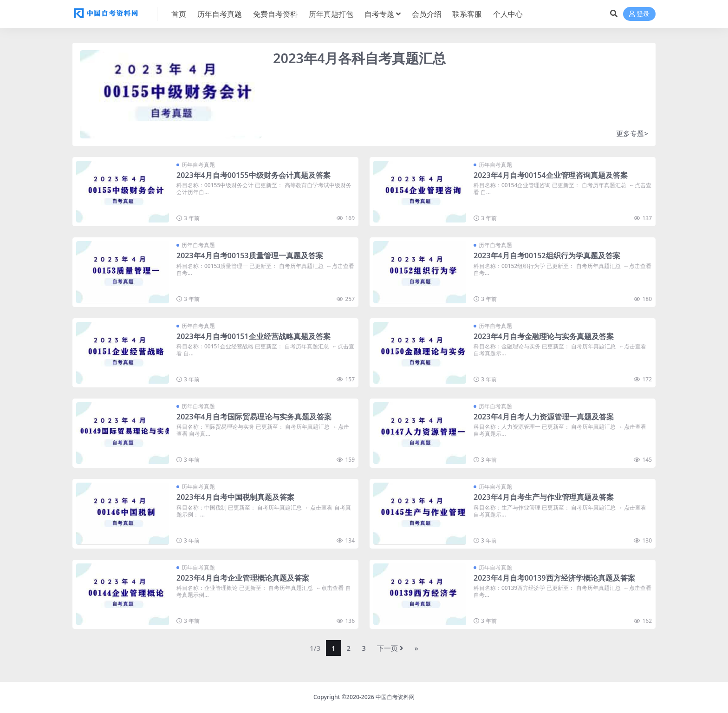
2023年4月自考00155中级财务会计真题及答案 (253, 175)
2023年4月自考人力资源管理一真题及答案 (544, 417)
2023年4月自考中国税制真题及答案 (235, 497)
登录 (639, 14)
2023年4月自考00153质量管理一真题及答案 (250, 255)
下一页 (390, 648)
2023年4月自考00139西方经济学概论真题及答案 (554, 578)
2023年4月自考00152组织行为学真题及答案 (547, 255)
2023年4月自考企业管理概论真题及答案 (243, 578)
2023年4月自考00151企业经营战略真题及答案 (253, 336)
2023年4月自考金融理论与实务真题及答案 (544, 336)
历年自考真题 (198, 165)
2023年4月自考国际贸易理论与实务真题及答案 (254, 417)
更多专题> (632, 133)
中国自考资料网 (395, 697)
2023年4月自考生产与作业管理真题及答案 (544, 497)
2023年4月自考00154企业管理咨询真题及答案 (551, 175)
